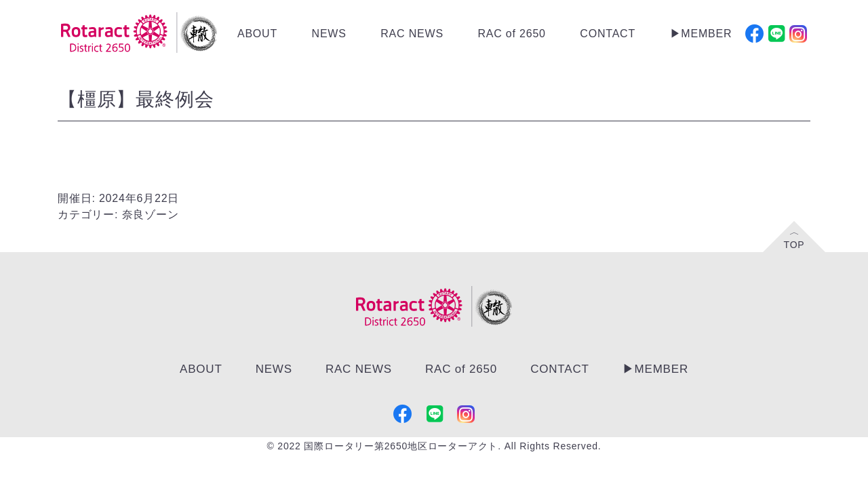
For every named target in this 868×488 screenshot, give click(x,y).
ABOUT (257, 34)
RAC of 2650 (511, 34)
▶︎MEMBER (701, 34)
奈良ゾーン (151, 215)
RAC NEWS (412, 34)
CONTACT (608, 34)
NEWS (329, 34)
